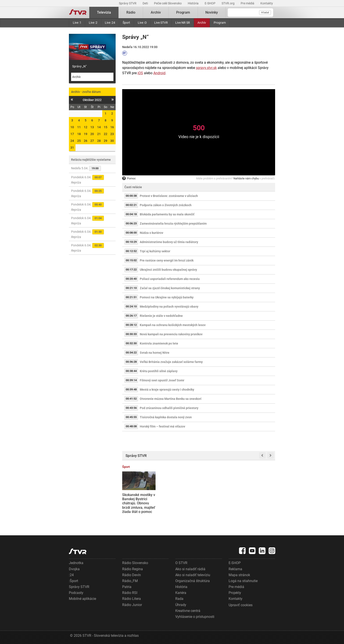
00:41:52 (131, 399)
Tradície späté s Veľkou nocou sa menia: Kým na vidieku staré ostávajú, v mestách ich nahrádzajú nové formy (178, 507)
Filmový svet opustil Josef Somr (162, 380)
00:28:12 (131, 325)
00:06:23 (131, 223)
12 (86, 127)
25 (79, 141)
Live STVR (161, 23)
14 (99, 127)
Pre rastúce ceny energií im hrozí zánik (167, 260)
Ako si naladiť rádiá (190, 569)
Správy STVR (128, 3)
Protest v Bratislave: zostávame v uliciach (169, 196)
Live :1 (77, 23)
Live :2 (93, 23)
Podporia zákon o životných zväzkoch (166, 205)
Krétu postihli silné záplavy (159, 371)
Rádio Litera (132, 599)
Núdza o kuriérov (151, 233)
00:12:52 (131, 251)
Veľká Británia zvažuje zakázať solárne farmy (171, 362)
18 (79, 134)
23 (112, 134)
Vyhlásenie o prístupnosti (195, 617)
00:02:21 (131, 205)
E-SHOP (210, 3)
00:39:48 (131, 389)
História (193, 3)
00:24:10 (131, 306)
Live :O (142, 23)
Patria (127, 587)
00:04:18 (131, 214)
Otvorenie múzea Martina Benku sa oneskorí (171, 399)
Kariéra (181, 593)
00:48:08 (131, 426)
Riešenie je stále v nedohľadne (161, 316)
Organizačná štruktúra (193, 581)
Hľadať (265, 13)
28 (99, 141)
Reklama (235, 569)
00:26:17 (131, 316)
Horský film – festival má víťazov (162, 426)
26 (86, 141)
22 (106, 134)
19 (86, 134)
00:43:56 (131, 408)
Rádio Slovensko (135, 563)
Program (220, 23)
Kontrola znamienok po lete (159, 343)
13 (92, 127)
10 (72, 127)
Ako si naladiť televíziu (193, 575)
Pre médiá (248, 3)
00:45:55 (131, 417)
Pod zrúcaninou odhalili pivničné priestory (169, 408)
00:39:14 (131, 380)
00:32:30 (131, 343)
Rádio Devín (132, 575)
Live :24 (110, 23)
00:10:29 (131, 242)
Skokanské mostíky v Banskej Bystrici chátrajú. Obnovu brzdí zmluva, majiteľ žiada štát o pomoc (139, 503)
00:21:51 (131, 297)
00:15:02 (131, 260)
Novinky (212, 12)
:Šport (73, 581)
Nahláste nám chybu (246, 178)
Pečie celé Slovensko (168, 3)
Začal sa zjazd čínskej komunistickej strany (170, 288)
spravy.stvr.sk (206, 68)
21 (99, 134)
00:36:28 (131, 362)
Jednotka (76, 563)
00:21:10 (131, 288)
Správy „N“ (79, 66)
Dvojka (74, 569)
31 (72, 148)
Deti (146, 3)
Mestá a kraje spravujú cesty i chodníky (167, 390)
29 (106, 141)
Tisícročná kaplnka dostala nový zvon (166, 417)
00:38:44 (131, 371)
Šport (126, 23)
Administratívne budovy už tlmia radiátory (169, 242)
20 (92, 134)
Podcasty (76, 593)
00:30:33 (131, 334)
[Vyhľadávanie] (250, 13)
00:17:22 (131, 270)
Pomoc (129, 178)
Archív (202, 23)
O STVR (181, 563)
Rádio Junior (132, 605)
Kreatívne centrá (188, 611)
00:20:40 (131, 279)
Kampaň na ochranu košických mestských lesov (173, 325)
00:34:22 (131, 353)
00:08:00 (131, 233)
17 (72, 134)
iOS (140, 73)
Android (159, 73)
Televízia (104, 12)
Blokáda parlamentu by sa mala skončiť (167, 214)
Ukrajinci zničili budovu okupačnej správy (168, 270)
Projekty (235, 593)
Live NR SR (183, 23)
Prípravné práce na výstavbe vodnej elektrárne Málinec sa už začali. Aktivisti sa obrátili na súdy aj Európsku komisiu (218, 505)
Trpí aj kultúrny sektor (155, 251)
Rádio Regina (133, 569)
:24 (71, 575)
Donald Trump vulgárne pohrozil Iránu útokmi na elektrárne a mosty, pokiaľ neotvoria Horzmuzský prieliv (257, 505)
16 (112, 127)
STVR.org (228, 3)
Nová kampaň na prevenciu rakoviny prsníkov (171, 334)
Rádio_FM (130, 581)
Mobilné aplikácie (82, 599)
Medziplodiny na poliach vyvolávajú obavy (169, 307)
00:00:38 (131, 196)
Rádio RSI (130, 593)
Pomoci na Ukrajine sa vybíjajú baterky (167, 297)
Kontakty (267, 3)
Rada (179, 599)
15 (106, 127)
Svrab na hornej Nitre (155, 353)
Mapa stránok (239, 575)
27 (92, 141)
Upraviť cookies (241, 605)
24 (72, 141)
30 (112, 141)
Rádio (131, 12)
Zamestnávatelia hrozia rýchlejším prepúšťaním (173, 224)
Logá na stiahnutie (243, 581)
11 (79, 127)
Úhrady (181, 605)
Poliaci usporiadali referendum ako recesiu (170, 279)
